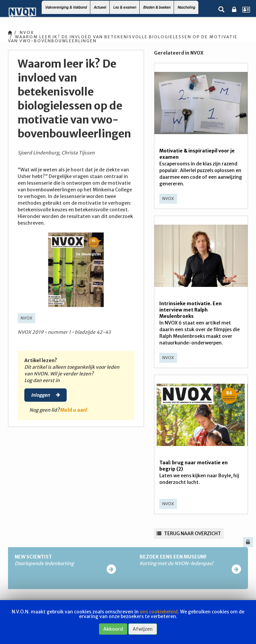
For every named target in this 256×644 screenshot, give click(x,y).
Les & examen (124, 7)
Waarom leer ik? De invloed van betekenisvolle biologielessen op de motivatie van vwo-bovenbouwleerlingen (123, 39)
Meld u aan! (74, 410)
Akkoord (113, 629)
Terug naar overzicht (189, 534)
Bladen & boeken (157, 7)
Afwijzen (143, 629)
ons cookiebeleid (159, 612)
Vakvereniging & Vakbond (66, 7)
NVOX (27, 32)
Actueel (100, 7)
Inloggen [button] (45, 395)
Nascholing (186, 7)
